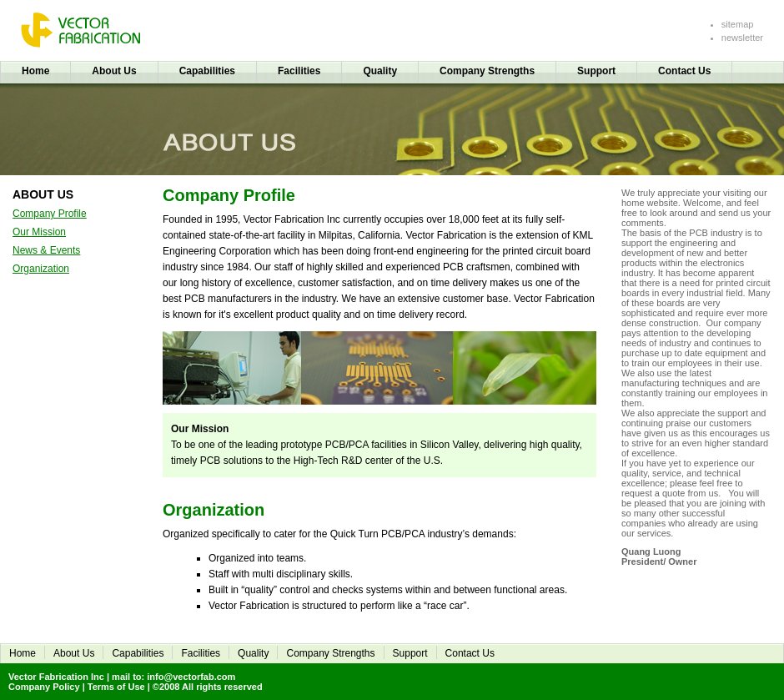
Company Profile (50, 214)
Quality (380, 71)
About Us (114, 71)
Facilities (299, 71)
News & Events (46, 250)
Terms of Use (116, 687)
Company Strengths (487, 71)
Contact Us (684, 71)
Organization (41, 269)
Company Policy (44, 687)
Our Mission (39, 232)
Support (596, 71)
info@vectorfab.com (191, 677)
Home (35, 71)
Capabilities (207, 71)
